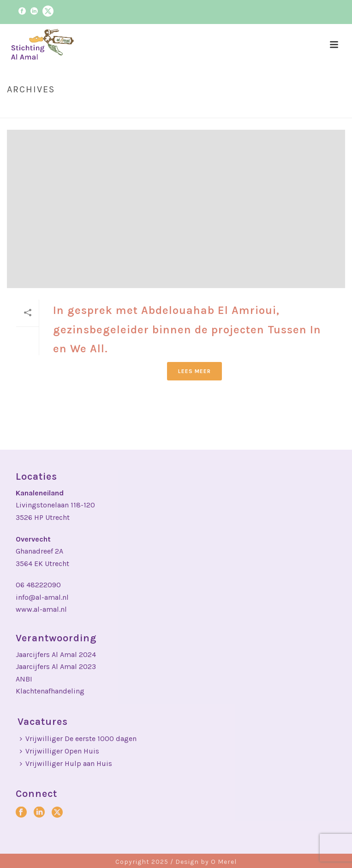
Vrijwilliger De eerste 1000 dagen (78, 738)
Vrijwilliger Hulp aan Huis (66, 763)
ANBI (24, 679)
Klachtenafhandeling (50, 691)
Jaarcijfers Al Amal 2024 (56, 654)
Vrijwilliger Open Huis (60, 751)
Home (248, 109)
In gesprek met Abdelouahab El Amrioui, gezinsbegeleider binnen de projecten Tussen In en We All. (187, 329)
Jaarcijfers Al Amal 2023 (56, 666)
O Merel (224, 862)
